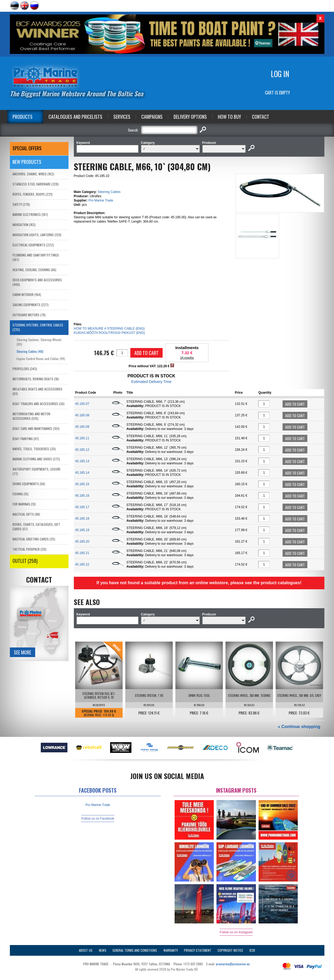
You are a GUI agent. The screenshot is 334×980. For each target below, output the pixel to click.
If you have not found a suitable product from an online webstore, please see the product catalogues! (199, 583)
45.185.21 (82, 553)
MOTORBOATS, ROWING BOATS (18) (36, 379)
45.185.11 (82, 438)
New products (27, 162)
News (103, 950)
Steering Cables (109, 192)
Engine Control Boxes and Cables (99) (41, 359)
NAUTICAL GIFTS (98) (26, 514)
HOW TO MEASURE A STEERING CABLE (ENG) (109, 329)
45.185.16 (82, 496)
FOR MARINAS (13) (24, 504)
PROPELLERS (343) (25, 369)
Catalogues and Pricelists (75, 117)
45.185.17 (82, 507)
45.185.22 (82, 564)
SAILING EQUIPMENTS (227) (31, 305)
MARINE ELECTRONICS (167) (30, 214)
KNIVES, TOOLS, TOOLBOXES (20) (34, 449)
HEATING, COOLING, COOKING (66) (34, 270)
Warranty (171, 950)
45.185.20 (82, 542)
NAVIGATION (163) (24, 225)
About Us (86, 950)
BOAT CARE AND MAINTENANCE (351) (36, 428)
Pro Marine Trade (101, 200)
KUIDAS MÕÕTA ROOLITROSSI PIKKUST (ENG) (110, 333)
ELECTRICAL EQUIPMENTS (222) (33, 245)
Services (122, 117)
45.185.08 (82, 415)
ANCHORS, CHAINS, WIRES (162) (33, 174)
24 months (187, 358)
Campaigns (152, 117)
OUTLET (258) (25, 561)
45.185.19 (82, 530)
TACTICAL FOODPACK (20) (29, 549)
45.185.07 (82, 404)
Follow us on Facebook (98, 819)
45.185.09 (82, 427)
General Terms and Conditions (135, 950)
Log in (280, 74)
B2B (252, 950)
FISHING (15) (21, 494)
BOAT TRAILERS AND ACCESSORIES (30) (39, 404)
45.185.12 (82, 450)
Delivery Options (190, 117)
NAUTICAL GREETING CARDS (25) (34, 539)
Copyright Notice (230, 950)
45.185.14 (82, 473)
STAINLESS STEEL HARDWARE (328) (36, 184)
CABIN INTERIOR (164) (27, 295)
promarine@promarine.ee (233, 964)
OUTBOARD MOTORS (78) (29, 315)
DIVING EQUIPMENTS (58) (29, 484)
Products (23, 117)
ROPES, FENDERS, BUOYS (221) (33, 194)
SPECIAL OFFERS (27, 148)
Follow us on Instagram (236, 932)
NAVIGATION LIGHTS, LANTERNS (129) (37, 235)
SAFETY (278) (21, 204)
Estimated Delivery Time (151, 382)
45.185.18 (82, 519)
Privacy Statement (198, 950)
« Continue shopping (299, 727)
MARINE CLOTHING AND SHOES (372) (36, 459)
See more (23, 652)
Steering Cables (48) (30, 351)
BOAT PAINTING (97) (26, 439)
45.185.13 (82, 461)
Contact (261, 117)
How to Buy (229, 117)
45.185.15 (82, 484)
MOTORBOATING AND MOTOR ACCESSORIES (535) (31, 416)
